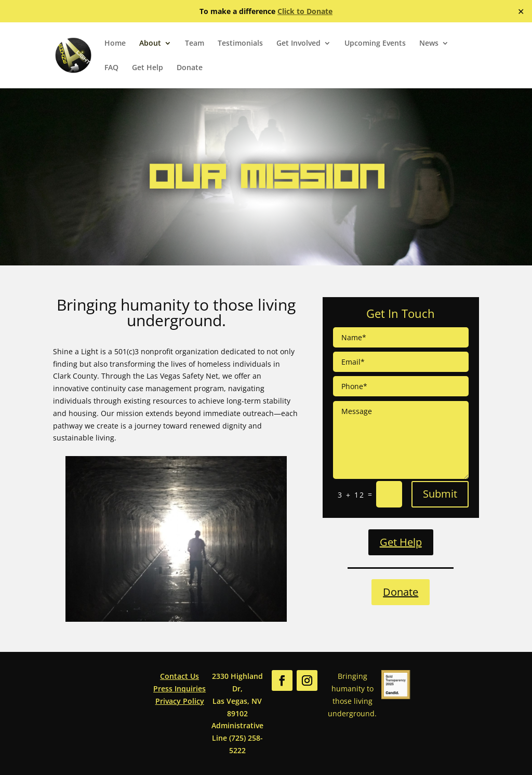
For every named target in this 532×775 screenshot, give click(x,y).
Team (195, 44)
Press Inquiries (179, 689)
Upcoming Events (375, 44)
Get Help (148, 68)
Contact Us (179, 676)
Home (115, 44)
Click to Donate (305, 11)
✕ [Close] (521, 11)
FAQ (111, 68)
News (429, 44)
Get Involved (298, 44)
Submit (440, 494)
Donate (190, 68)
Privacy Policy (180, 701)
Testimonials (240, 44)
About (150, 44)
